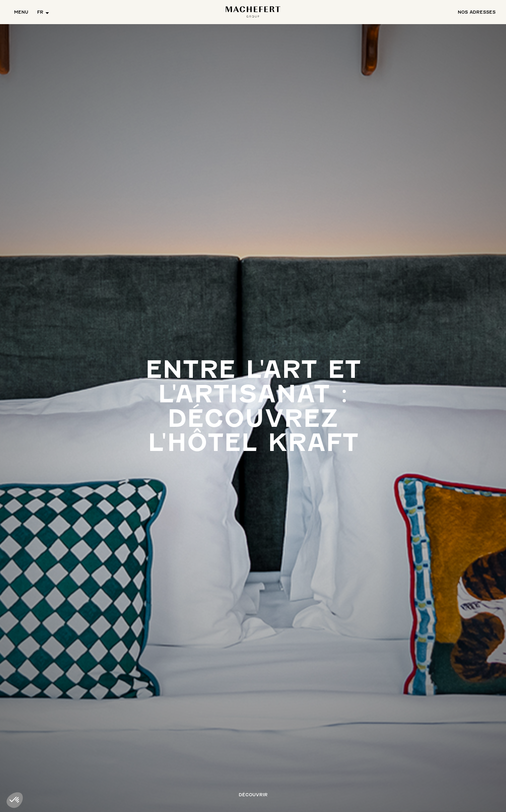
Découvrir (253, 795)
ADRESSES (477, 12)
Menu (21, 12)
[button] (43, 12)
